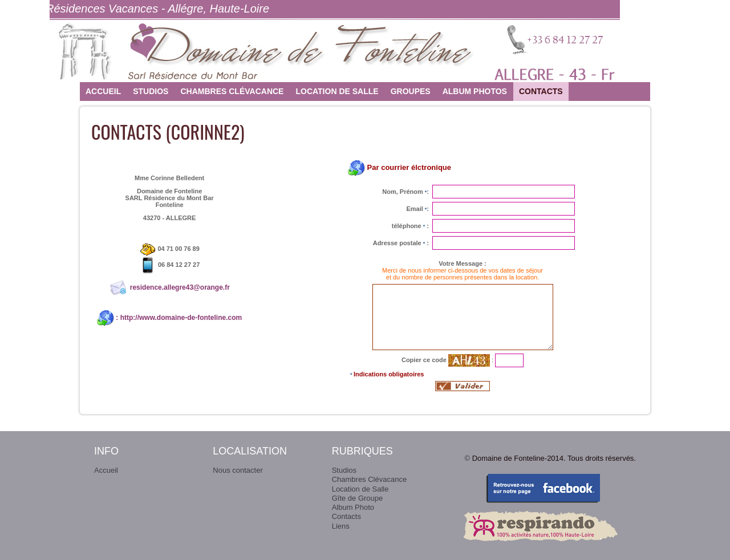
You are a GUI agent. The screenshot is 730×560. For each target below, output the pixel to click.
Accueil (103, 91)
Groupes (411, 91)
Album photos (475, 91)
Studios (151, 91)
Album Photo (353, 507)
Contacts (541, 91)
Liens (341, 526)
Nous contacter (238, 470)
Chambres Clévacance (232, 91)
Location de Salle (337, 91)
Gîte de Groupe (358, 498)
